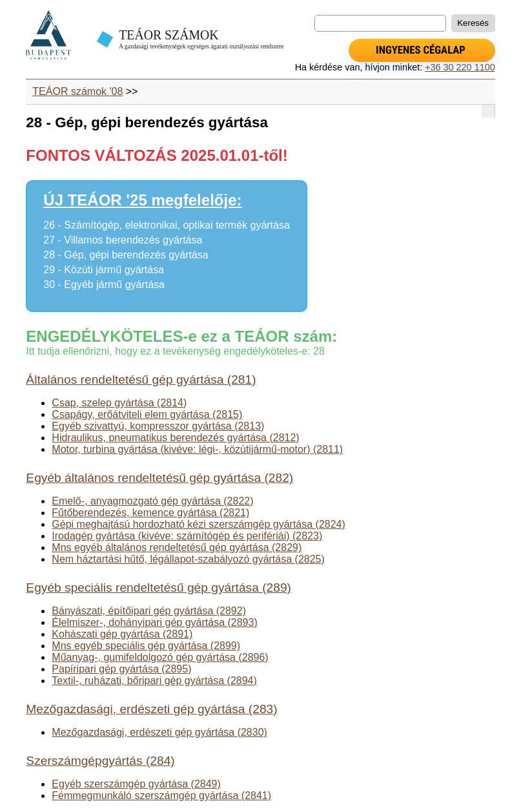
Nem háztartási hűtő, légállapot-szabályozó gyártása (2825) (188, 559)
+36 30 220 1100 (460, 67)
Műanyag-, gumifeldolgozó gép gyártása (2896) (160, 657)
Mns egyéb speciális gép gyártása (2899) (146, 646)
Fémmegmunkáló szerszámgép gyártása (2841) (161, 796)
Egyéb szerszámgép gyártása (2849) (136, 784)
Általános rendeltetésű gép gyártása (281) (141, 380)
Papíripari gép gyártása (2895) (121, 669)
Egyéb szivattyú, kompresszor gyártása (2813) (158, 426)
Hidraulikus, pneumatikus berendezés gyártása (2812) (175, 438)
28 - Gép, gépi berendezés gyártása (126, 255)
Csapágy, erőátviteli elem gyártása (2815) (147, 414)
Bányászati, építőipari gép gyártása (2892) (149, 611)
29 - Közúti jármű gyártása (104, 270)
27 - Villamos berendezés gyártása (123, 240)
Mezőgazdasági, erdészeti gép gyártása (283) (151, 709)
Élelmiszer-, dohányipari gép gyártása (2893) (154, 622)
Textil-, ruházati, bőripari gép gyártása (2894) (154, 681)
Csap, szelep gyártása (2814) (119, 403)
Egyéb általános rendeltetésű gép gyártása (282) (159, 478)
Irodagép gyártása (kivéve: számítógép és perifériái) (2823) (187, 536)
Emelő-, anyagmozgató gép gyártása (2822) (152, 501)
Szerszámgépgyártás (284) (100, 761)
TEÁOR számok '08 (77, 91)
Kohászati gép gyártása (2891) (122, 634)
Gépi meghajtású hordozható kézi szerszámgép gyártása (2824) (198, 524)
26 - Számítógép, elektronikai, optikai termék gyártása (167, 225)
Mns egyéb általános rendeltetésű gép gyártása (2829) (177, 547)
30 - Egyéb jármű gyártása (104, 285)
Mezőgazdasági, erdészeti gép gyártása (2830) (159, 732)
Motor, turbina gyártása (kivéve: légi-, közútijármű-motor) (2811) (197, 449)
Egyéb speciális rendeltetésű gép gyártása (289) (158, 588)
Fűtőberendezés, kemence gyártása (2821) (150, 513)
